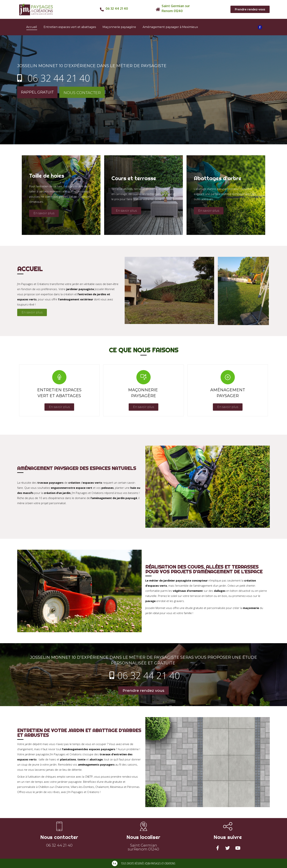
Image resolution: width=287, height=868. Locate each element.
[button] (250, 9)
